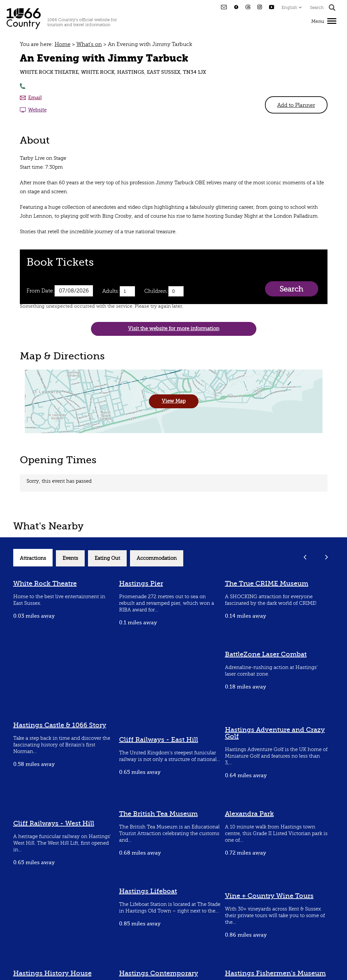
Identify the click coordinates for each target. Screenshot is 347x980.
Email (35, 98)
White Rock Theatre (45, 583)
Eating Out (107, 558)
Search (291, 289)
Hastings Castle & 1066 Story (60, 725)
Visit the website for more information (174, 329)
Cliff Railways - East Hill (159, 740)
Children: (156, 291)
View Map (174, 401)
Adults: (111, 291)
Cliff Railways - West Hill (54, 823)
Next (327, 557)
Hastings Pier (141, 583)
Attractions (33, 558)
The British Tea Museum (158, 814)
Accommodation (157, 558)
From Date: (41, 291)
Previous (305, 557)
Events (70, 558)
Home (63, 44)
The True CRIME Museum (267, 583)
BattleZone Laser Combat (266, 654)
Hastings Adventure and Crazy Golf (275, 733)
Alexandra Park (249, 814)
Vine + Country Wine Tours (269, 896)
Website (37, 110)
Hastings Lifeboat (148, 891)
